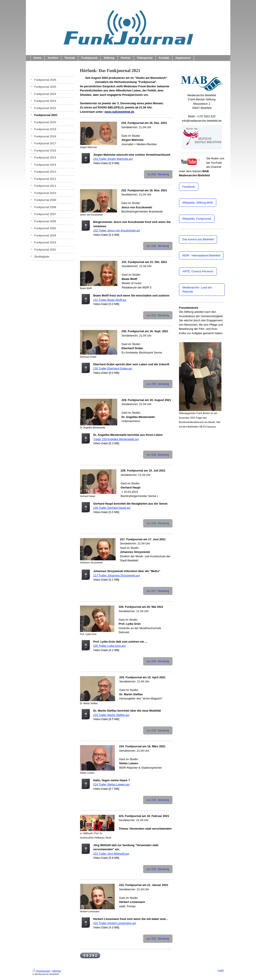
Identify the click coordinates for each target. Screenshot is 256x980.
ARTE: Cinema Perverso (198, 271)
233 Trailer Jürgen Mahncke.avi (113, 159)
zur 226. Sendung (158, 661)
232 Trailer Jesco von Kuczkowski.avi (117, 230)
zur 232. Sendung (158, 246)
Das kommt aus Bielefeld (198, 239)
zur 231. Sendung (158, 315)
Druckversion (41, 971)
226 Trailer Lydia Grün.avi (109, 646)
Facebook (189, 187)
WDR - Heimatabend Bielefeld (201, 255)
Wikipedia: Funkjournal (197, 219)
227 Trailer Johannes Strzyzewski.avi (117, 575)
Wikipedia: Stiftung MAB (198, 203)
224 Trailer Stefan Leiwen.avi (112, 784)
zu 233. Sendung (158, 174)
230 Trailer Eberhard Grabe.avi (113, 368)
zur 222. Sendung (158, 939)
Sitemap (57, 971)
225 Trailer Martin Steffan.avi (111, 715)
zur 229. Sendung (158, 455)
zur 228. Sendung (158, 523)
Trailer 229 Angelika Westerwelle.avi (116, 439)
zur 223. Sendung (158, 869)
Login (221, 970)
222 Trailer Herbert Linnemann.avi (115, 923)
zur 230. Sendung (158, 384)
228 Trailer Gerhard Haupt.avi (112, 508)
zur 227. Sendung (158, 591)
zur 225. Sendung (158, 730)
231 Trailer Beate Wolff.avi (110, 300)
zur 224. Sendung (158, 800)
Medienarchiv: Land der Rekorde (197, 290)
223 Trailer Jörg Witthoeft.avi (111, 854)
